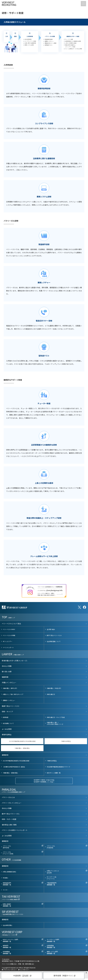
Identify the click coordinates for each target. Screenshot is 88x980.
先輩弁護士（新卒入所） (10, 688)
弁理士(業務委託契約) (9, 872)
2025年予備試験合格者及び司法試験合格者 (22, 741)
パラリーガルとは (8, 797)
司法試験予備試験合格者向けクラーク (58, 767)
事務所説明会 (7, 735)
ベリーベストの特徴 (9, 635)
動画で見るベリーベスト (11, 706)
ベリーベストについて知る (11, 624)
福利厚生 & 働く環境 (9, 825)
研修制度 (5, 717)
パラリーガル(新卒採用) (7, 847)
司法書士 (5, 878)
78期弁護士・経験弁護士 (22, 748)
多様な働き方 (51, 694)
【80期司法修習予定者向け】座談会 (14, 767)
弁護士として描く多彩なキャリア (13, 694)
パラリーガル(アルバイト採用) (8, 853)
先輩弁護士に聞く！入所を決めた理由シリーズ (55, 723)
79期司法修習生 (66, 741)
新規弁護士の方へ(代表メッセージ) (14, 661)
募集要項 (5, 755)
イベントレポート (8, 647)
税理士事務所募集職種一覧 (7, 905)
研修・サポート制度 (9, 819)
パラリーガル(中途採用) (51, 847)
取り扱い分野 (7, 672)
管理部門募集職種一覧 (7, 946)
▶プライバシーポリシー (9, 970)
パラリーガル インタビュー (12, 803)
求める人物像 (7, 666)
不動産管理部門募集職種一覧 (52, 884)
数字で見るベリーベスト (54, 635)
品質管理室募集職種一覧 (51, 946)
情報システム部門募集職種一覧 (52, 952)
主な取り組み (51, 629)
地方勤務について (8, 723)
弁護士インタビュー (9, 682)
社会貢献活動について (54, 641)
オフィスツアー (8, 641)
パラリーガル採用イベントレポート (15, 830)
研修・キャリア (7, 712)
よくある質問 (7, 729)
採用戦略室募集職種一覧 (7, 952)
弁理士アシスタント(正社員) (53, 872)
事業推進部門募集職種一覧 (7, 884)
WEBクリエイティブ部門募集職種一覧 (10, 940)
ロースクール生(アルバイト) (52, 878)
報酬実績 (5, 677)
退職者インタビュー (9, 700)
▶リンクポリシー (24, 970)
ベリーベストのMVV (9, 629)
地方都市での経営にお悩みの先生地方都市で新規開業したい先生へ (44, 781)
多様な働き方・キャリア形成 (56, 717)
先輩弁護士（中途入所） (54, 688)
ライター (5, 890)
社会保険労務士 (8, 925)
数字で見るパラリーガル (11, 814)
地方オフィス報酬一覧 (54, 773)
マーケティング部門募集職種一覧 (53, 940)
